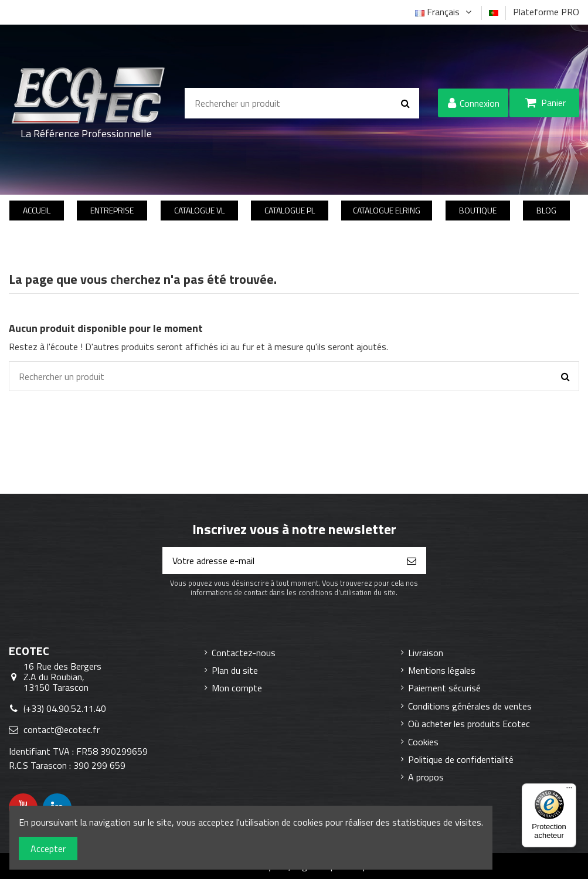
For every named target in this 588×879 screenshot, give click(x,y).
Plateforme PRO (546, 12)
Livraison (426, 653)
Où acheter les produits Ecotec (469, 724)
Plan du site (235, 670)
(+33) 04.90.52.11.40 (65, 708)
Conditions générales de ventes (470, 706)
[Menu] (569, 790)
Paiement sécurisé (444, 688)
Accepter (48, 849)
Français (445, 12)
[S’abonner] (412, 561)
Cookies (423, 742)
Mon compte (237, 688)
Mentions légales (442, 670)
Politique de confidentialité (461, 759)
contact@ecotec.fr (62, 729)
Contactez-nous (244, 653)
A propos (426, 777)
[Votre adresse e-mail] (280, 561)
